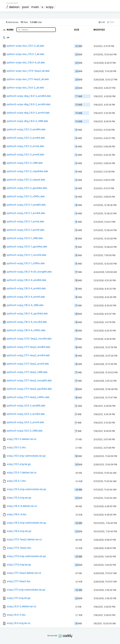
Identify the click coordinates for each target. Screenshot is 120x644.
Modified (99, 30)
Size (77, 30)
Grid (110, 22)
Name (11, 30)
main (35, 7)
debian (14, 7)
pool (25, 7)
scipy (50, 7)
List (102, 22)
